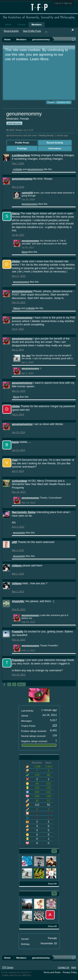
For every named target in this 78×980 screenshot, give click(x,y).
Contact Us (63, 967)
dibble (16, 261)
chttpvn (17, 565)
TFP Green (8, 967)
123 (55, 725)
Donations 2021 (64, 102)
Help (74, 967)
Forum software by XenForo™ (16, 972)
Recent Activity (55, 143)
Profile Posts (22, 143)
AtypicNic (18, 601)
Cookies (51, 102)
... (46, 31)
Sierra (16, 213)
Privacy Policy (70, 972)
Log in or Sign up (63, 3)
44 (54, 893)
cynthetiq (17, 169)
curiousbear (20, 481)
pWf (14, 542)
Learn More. (40, 59)
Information (55, 148)
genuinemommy (35, 169)
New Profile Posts (32, 31)
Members (37, 24)
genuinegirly (19, 533)
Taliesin (17, 308)
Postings (22, 148)
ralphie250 (27, 193)
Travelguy (18, 660)
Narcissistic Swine (24, 512)
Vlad (15, 460)
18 (54, 851)
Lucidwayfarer (21, 155)
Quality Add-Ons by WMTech (16, 975)
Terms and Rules (52, 972)
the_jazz (26, 355)
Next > (21, 684)
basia (15, 442)
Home (8, 24)
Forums (21, 24)
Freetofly (18, 631)
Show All (52, 884)
